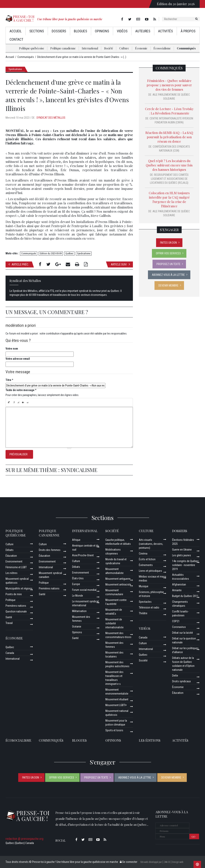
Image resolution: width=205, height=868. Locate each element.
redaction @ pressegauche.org (24, 839)
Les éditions (150, 740)
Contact (16, 39)
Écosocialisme (162, 48)
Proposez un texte (168, 264)
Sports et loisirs (114, 730)
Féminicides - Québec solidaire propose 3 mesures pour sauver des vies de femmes (169, 85)
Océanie (77, 627)
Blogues (81, 31)
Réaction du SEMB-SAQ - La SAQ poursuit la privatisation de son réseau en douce (169, 137)
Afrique (76, 540)
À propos (188, 31)
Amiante (177, 590)
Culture (124, 48)
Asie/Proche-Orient (83, 555)
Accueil (16, 31)
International (90, 48)
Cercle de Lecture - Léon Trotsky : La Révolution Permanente (169, 111)
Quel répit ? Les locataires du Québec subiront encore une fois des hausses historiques (169, 165)
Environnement (14, 561)
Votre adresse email (18, 359)
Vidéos (122, 31)
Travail (9, 623)
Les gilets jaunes (182, 555)
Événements (146, 565)
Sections (37, 31)
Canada (10, 653)
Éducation (11, 556)
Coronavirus (179, 627)
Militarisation (79, 611)
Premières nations (16, 606)
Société (109, 48)
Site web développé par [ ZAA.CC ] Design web (162, 862)
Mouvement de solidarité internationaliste (114, 623)
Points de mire (14, 594)
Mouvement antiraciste (118, 584)
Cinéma (143, 554)
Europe (76, 584)
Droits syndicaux (181, 681)
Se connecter (129, 862)
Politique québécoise (32, 48)
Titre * (9, 380)
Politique (10, 600)
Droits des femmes (50, 550)
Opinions (102, 31)
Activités (165, 31)
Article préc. (19, 264)
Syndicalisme (15, 69)
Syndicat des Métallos (51, 118)
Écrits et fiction (147, 559)
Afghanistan (179, 584)
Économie (141, 48)
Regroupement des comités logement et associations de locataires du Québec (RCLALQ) (169, 179)
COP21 (176, 621)
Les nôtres (11, 573)
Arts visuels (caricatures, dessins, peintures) (151, 544)
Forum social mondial (84, 590)
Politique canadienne (63, 48)
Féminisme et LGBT (16, 567)
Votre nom (12, 349)
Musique (144, 586)
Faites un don (168, 243)
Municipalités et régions (19, 588)
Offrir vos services (168, 253)
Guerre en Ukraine (182, 550)
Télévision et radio (149, 608)
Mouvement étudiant (117, 699)
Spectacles (145, 602)
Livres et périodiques (150, 571)
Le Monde (78, 596)
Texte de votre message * (21, 390)
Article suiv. (120, 264)
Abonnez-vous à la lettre (168, 275)
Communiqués (186, 48)
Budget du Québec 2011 (185, 596)
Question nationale (16, 611)
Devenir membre (168, 285)
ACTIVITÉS (180, 740)
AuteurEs (143, 31)
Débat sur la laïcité (183, 633)
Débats (10, 550)
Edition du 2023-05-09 (51, 253)
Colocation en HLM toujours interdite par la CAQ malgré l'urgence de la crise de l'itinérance (169, 199)
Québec (69, 253)
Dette (175, 676)
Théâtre (143, 613)
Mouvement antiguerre (118, 579)
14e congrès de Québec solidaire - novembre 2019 (185, 565)
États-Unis (78, 578)
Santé (9, 617)
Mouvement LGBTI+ (116, 705)
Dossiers (59, 31)
